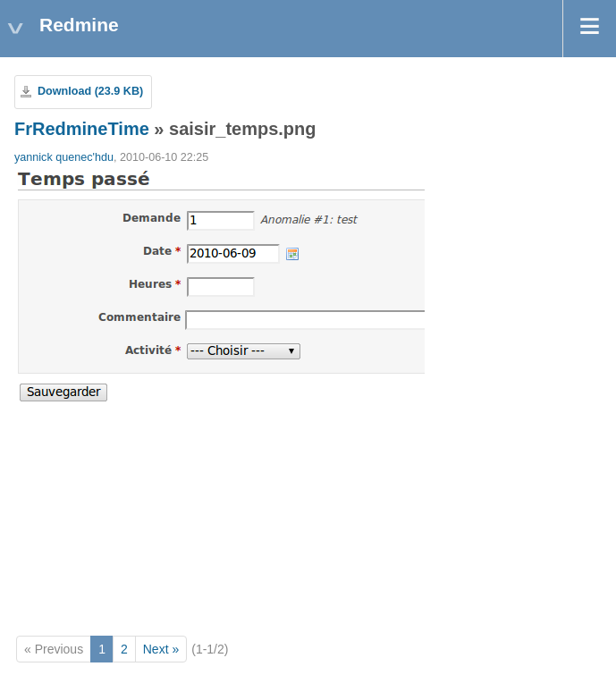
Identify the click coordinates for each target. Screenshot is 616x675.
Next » (161, 649)
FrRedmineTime (82, 129)
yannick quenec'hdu (64, 157)
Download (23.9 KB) (90, 91)
